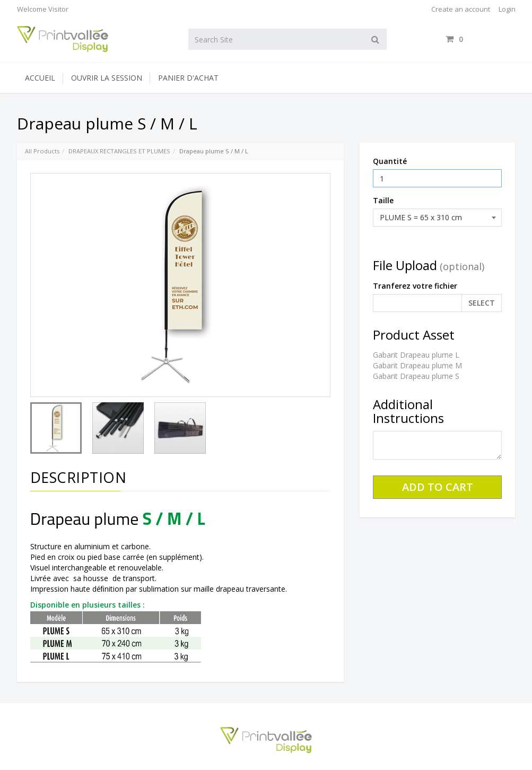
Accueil (40, 78)
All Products (42, 151)
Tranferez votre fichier (415, 286)
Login (507, 9)
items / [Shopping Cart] (480, 39)
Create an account (461, 9)
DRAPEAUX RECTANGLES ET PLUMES (119, 151)
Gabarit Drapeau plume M (417, 365)
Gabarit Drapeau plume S (416, 376)
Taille (383, 200)
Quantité (390, 161)
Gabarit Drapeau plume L (416, 355)
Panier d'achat (188, 78)
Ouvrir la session (107, 78)
